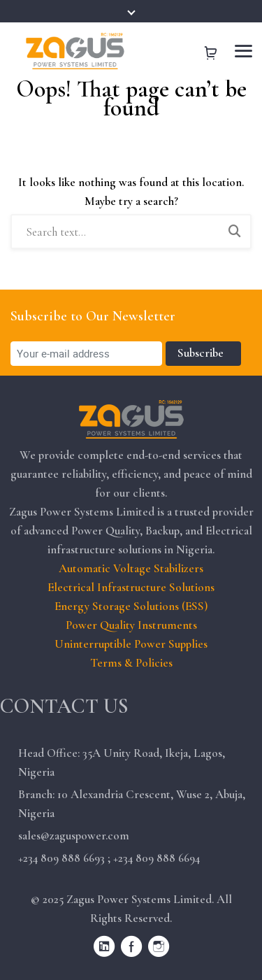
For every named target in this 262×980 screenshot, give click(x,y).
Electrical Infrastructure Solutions (131, 587)
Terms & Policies (131, 663)
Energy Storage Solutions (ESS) (131, 606)
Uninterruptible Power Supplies (131, 644)
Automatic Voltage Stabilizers (131, 568)
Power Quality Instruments (131, 625)
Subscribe (203, 353)
